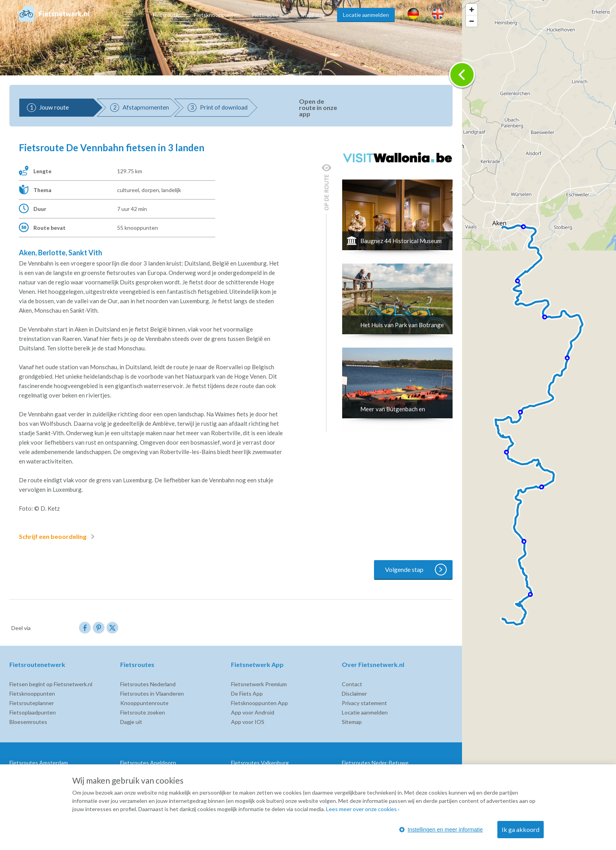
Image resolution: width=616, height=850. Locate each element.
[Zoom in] (472, 10)
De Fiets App (247, 693)
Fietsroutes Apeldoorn (148, 763)
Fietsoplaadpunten (33, 712)
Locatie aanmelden (366, 15)
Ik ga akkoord (521, 829)
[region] (539, 425)
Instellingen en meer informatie (441, 830)
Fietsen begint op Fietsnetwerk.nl (51, 684)
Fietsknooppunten (217, 15)
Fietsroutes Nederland (148, 684)
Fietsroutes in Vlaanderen (152, 693)
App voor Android (253, 712)
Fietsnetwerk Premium (259, 684)
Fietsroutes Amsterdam (39, 763)
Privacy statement (364, 703)
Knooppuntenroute (144, 703)
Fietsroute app (270, 15)
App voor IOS (248, 722)
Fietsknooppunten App (259, 703)
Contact (352, 684)
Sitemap (352, 722)
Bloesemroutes (28, 722)
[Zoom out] (472, 21)
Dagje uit (131, 722)
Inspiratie (313, 15)
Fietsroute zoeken (143, 712)
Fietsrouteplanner (32, 703)
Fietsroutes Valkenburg (260, 763)
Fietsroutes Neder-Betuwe (375, 763)
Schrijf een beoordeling (58, 537)
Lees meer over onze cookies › (363, 809)
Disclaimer (354, 693)
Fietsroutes (167, 15)
